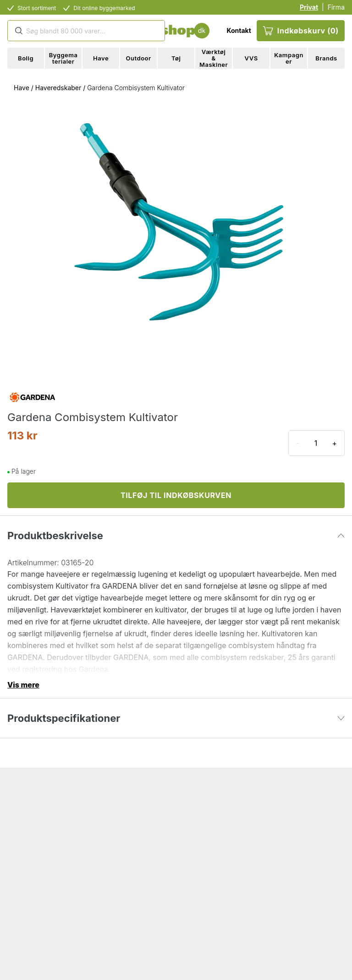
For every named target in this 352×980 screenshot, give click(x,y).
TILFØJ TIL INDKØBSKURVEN (176, 495)
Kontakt (239, 30)
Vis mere (23, 685)
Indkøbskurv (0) (301, 31)
